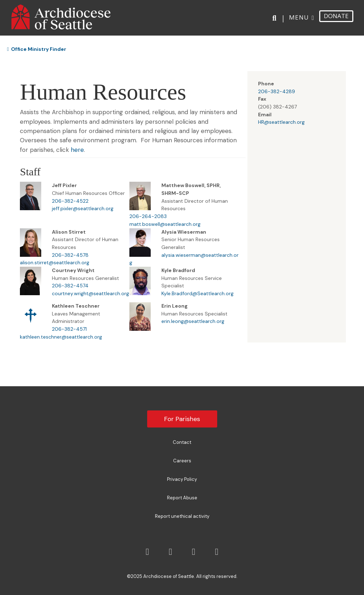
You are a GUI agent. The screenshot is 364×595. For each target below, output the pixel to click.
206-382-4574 (70, 286)
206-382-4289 (277, 91)
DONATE (336, 16)
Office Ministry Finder (37, 49)
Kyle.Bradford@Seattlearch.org (197, 293)
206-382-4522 (70, 201)
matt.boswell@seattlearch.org (165, 224)
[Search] (276, 18)
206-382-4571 (69, 329)
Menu (299, 17)
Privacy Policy (182, 479)
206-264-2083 (148, 216)
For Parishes (182, 419)
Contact (182, 442)
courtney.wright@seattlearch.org (90, 293)
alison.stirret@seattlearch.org (55, 262)
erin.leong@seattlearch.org (193, 321)
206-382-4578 (70, 255)
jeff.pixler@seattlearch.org (83, 208)
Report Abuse (182, 498)
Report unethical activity (182, 516)
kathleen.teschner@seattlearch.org (61, 337)
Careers (182, 461)
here (77, 150)
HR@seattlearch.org (281, 122)
